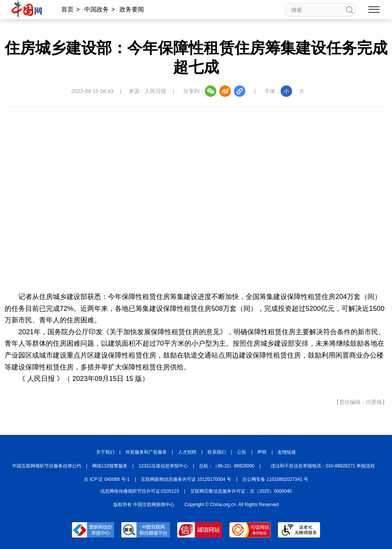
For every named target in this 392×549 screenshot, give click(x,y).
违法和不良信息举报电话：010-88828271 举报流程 (323, 466)
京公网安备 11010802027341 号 (275, 479)
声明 (262, 452)
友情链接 (287, 452)
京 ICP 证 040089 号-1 (107, 479)
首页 (67, 9)
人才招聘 (187, 452)
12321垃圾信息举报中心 (163, 466)
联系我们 (217, 452)
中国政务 (96, 9)
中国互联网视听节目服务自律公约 (47, 466)
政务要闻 (132, 9)
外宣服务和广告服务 (146, 452)
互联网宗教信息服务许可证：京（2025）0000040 (241, 491)
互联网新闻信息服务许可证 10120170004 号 (186, 479)
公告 (242, 452)
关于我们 (105, 452)
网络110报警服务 (110, 466)
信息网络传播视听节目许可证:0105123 (140, 491)
